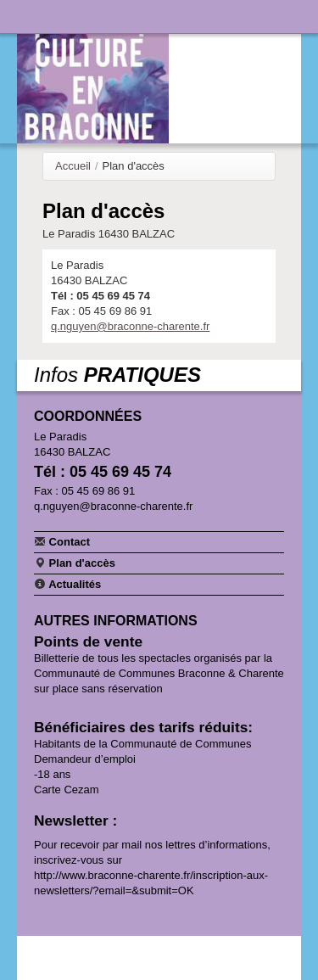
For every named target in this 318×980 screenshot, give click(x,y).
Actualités (67, 584)
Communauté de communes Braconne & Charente (235, 14)
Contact (62, 541)
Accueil (73, 166)
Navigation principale (30, 17)
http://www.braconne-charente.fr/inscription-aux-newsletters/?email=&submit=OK (151, 883)
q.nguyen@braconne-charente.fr (130, 326)
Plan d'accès (75, 563)
